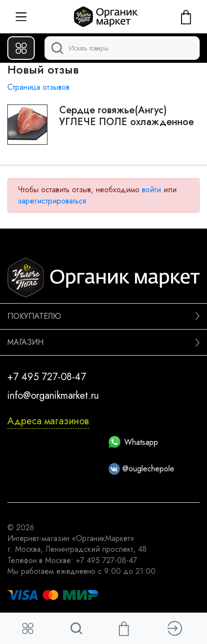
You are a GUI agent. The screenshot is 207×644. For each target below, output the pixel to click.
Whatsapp (133, 442)
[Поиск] (122, 48)
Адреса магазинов (48, 421)
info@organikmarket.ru (53, 396)
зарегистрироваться (52, 201)
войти (151, 190)
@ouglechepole (142, 469)
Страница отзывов (38, 87)
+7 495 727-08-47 (47, 377)
